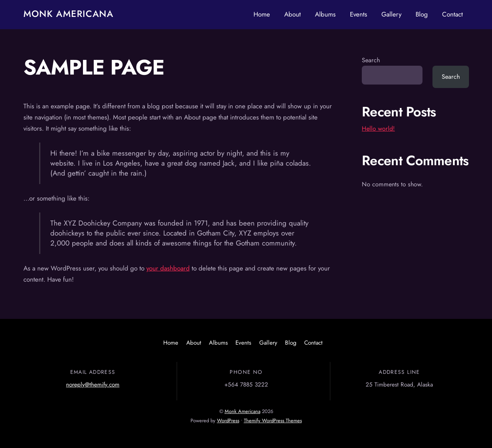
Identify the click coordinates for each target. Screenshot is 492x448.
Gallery (391, 14)
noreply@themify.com (93, 385)
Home (262, 14)
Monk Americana (243, 411)
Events (359, 14)
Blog (422, 14)
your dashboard (168, 268)
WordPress (228, 421)
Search (371, 60)
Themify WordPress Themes (273, 421)
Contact (452, 14)
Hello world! (378, 129)
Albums (325, 14)
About (292, 14)
